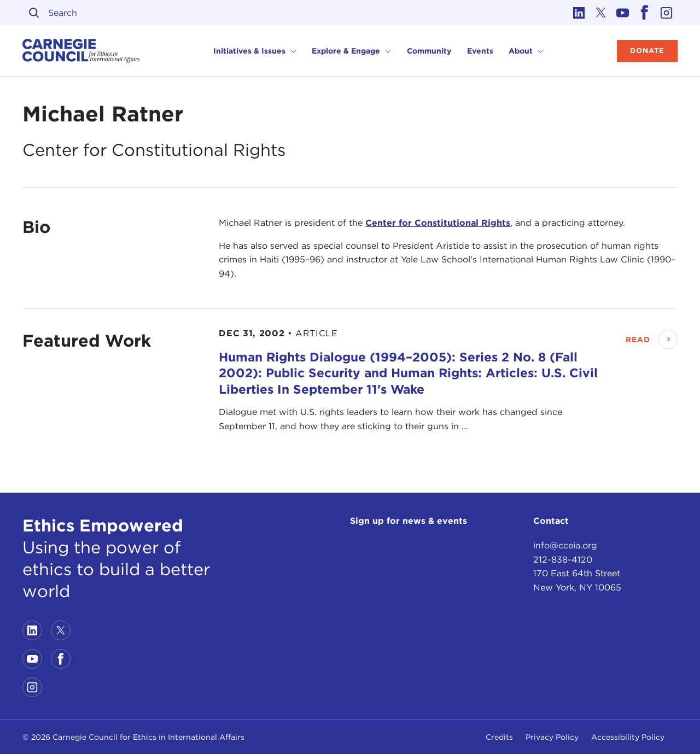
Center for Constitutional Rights (438, 223)
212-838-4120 (563, 560)
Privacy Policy (552, 737)
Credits (499, 737)
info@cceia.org (565, 545)
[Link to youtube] (623, 13)
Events (480, 51)
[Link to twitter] (601, 13)
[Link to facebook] (645, 13)
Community (429, 51)
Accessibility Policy (628, 737)
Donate (647, 51)
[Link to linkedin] (579, 13)
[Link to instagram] (667, 13)
